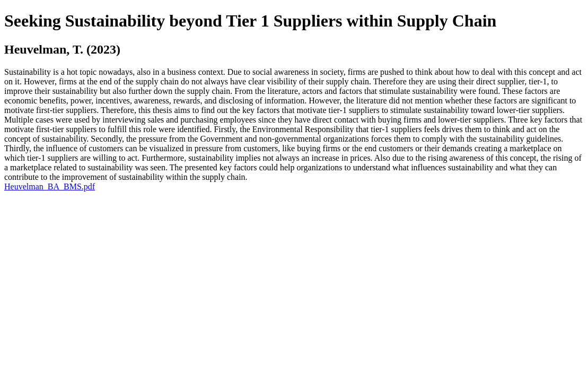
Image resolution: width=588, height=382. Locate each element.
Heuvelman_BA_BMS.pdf (50, 186)
